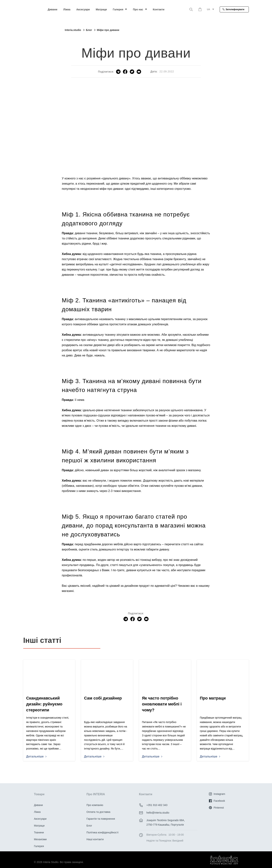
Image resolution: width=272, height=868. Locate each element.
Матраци (101, 9)
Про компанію (95, 805)
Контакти (159, 9)
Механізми (40, 839)
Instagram (217, 794)
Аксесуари (83, 9)
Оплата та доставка (98, 812)
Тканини (39, 832)
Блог (89, 826)
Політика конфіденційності (102, 832)
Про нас (138, 9)
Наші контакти (95, 839)
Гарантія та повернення (101, 819)
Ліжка (67, 9)
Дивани (53, 9)
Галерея (118, 9)
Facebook (217, 801)
